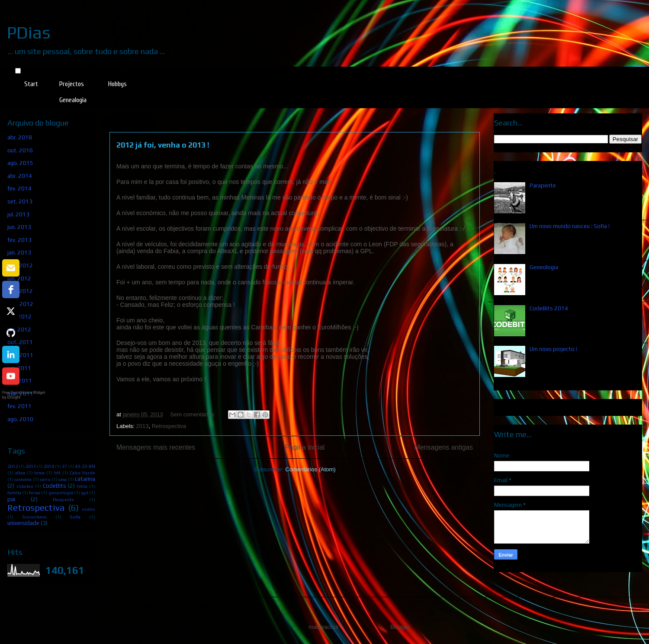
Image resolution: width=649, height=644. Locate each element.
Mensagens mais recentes (156, 447)
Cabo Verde (82, 473)
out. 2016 (20, 150)
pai (11, 499)
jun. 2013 (19, 227)
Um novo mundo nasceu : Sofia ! (570, 226)
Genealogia (73, 100)
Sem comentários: (193, 414)
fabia (82, 486)
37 (64, 466)
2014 (49, 466)
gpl (85, 493)
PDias (29, 32)
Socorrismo (34, 517)
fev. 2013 (19, 240)
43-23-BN (85, 466)
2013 (143, 426)
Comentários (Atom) (310, 469)
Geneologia (544, 267)
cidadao (25, 486)
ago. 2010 (20, 419)
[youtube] (11, 376)
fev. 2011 (19, 406)
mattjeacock (323, 627)
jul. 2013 (18, 214)
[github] (11, 333)
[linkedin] (11, 354)
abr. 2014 (20, 176)
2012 (13, 466)
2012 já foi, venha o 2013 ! (163, 145)
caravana (23, 479)
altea (20, 473)
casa (63, 479)
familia (14, 493)
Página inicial (305, 447)
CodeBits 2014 (549, 308)
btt (57, 473)
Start (31, 84)
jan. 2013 (19, 253)
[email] (11, 268)
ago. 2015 (20, 163)
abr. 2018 (20, 137)
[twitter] (11, 311)
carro (45, 479)
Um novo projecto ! (553, 349)
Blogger (400, 627)
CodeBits (55, 486)
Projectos (72, 84)
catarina (85, 479)
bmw (39, 473)
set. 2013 (20, 201)
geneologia (61, 493)
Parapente (63, 499)
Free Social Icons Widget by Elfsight (24, 395)
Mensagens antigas (444, 447)
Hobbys (117, 84)
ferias (35, 493)
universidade (23, 523)
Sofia (75, 517)
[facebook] (11, 290)
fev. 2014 (19, 188)
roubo (88, 509)
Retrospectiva (169, 426)
